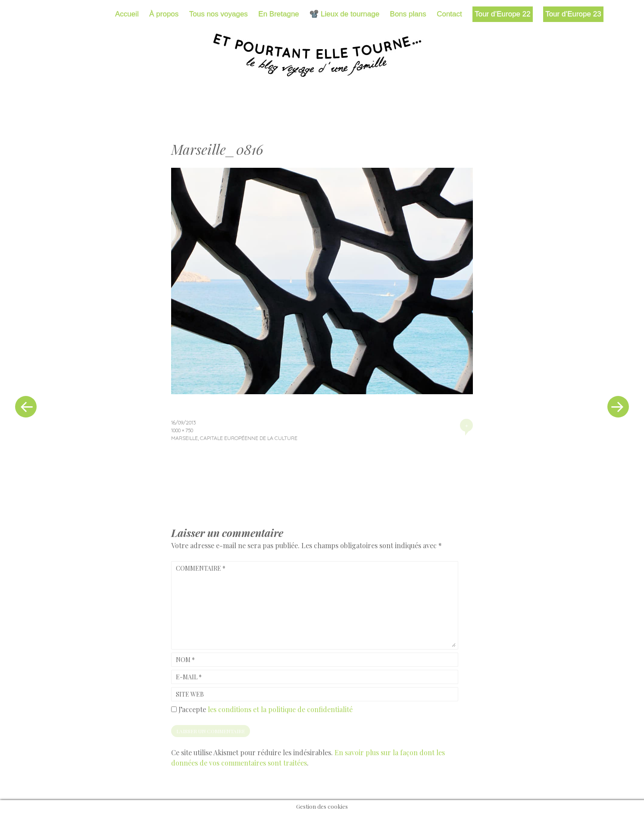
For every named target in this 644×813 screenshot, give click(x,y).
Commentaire (201, 568)
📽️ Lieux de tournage (344, 14)
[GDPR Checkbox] (174, 709)
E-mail (189, 677)
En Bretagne (279, 14)
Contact (449, 14)
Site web (190, 694)
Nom (185, 660)
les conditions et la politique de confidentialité (280, 709)
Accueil (127, 14)
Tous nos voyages (219, 14)
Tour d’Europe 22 (502, 14)
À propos (164, 14)
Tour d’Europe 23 (573, 14)
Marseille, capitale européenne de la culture (234, 438)
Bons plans (408, 14)
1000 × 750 (182, 430)
